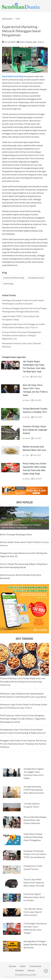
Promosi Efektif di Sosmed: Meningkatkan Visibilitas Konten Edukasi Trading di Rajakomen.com (22, 335)
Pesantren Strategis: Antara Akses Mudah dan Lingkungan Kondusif (35, 430)
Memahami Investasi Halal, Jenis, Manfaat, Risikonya (22, 345)
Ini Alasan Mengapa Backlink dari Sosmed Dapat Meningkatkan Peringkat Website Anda (24, 310)
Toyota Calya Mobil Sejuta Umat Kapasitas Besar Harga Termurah (34, 882)
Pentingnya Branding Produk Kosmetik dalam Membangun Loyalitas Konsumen (23, 302)
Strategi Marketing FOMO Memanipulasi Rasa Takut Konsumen (34, 790)
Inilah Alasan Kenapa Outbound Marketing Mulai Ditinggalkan (33, 837)
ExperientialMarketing (14, 278)
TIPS (18, 19)
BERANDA (7, 19)
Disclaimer (20, 970)
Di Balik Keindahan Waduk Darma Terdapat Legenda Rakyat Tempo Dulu (21, 526)
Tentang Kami (35, 966)
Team (27, 377)
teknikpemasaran (36, 278)
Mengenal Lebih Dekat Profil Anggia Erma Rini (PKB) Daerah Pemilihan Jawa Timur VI (23, 326)
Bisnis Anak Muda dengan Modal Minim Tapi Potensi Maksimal (35, 820)
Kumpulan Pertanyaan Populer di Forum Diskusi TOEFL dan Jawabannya (35, 854)
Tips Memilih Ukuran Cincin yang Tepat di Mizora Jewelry (33, 912)
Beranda (13, 966)
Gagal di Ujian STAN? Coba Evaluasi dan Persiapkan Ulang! (21, 318)
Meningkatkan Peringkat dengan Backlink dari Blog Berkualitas (35, 944)
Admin (41, 42)
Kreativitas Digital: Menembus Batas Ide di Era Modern (34, 897)
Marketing (8, 284)
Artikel (23, 966)
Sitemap (31, 970)
